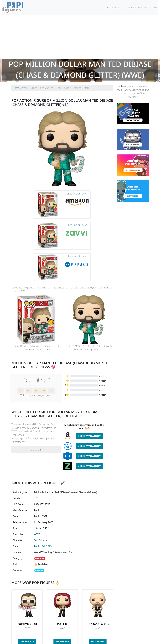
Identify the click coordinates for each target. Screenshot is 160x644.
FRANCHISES (114, 7)
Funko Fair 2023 (43, 501)
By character (93, 634)
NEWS (154, 7)
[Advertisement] (80, 37)
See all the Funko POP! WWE (62, 610)
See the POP (27, 597)
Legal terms (101, 640)
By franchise (78, 634)
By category (108, 634)
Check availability (89, 391)
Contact (89, 640)
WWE (37, 489)
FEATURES (143, 7)
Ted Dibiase (40, 495)
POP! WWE (40, 514)
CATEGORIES (129, 7)
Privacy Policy (116, 640)
